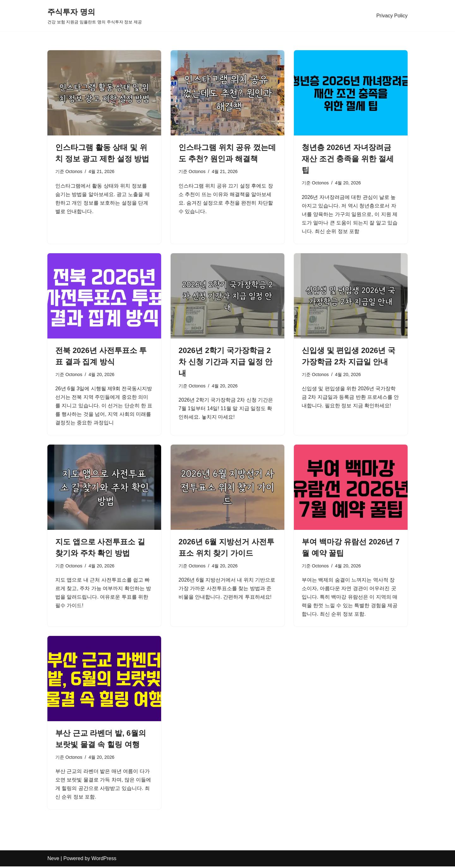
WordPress (104, 860)
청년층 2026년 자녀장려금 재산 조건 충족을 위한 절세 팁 (348, 159)
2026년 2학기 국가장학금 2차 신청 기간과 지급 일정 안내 (225, 362)
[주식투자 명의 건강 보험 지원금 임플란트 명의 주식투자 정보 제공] (95, 16)
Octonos (74, 171)
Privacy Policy (392, 16)
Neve (53, 860)
